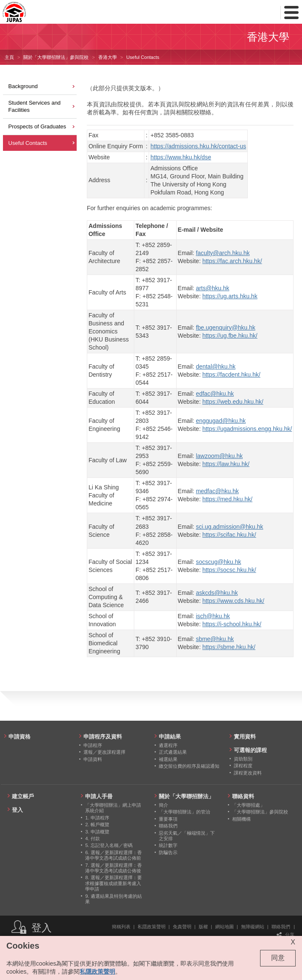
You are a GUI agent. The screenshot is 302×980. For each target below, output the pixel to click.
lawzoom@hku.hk (219, 456)
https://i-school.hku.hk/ (232, 624)
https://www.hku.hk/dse (181, 157)
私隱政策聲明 (152, 927)
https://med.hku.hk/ (227, 499)
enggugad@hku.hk (221, 421)
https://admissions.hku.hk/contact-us (198, 146)
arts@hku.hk (212, 288)
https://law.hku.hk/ (226, 464)
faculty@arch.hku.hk (223, 253)
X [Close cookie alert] (293, 942)
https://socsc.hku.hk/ (229, 570)
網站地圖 (224, 927)
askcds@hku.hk (217, 593)
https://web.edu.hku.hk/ (233, 402)
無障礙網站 (253, 927)
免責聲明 (182, 927)
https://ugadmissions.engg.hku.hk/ (247, 429)
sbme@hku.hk (215, 639)
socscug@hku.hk (218, 562)
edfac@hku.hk (215, 394)
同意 (278, 958)
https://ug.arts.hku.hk (230, 296)
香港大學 (108, 57)
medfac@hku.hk (217, 491)
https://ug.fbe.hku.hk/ (230, 336)
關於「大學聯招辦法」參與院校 (56, 57)
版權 (203, 927)
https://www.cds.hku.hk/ (233, 601)
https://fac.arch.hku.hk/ (232, 261)
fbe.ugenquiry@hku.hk (225, 328)
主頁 (9, 57)
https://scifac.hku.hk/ (229, 535)
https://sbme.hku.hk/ (229, 647)
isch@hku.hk (213, 616)
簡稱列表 (121, 927)
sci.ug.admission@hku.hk (229, 527)
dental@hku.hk (216, 366)
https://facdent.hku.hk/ (231, 375)
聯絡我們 (281, 927)
